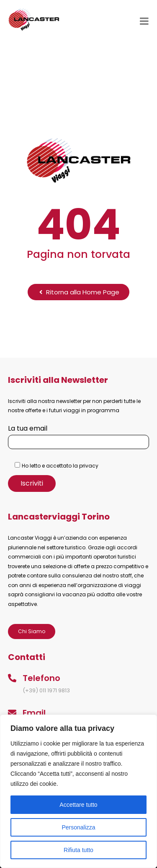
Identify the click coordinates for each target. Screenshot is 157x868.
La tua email (79, 435)
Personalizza (78, 827)
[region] (78, 791)
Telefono (41, 678)
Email (34, 713)
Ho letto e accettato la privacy (60, 466)
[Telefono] (12, 678)
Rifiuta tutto (78, 850)
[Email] (12, 713)
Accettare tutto (78, 805)
